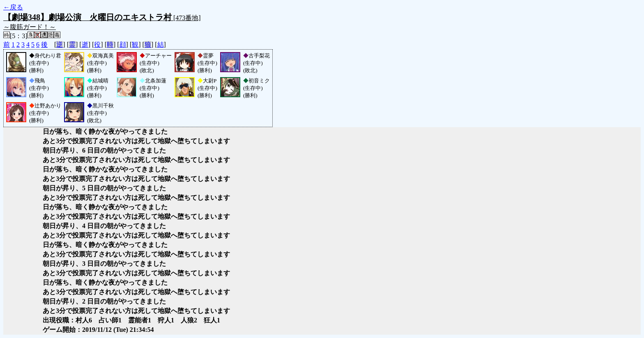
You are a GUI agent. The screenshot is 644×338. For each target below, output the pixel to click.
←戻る (13, 7)
